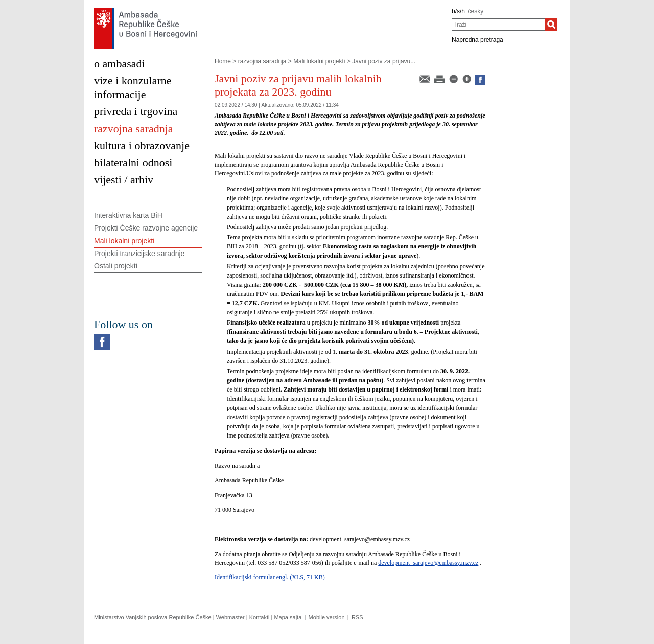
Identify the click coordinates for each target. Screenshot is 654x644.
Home (223, 61)
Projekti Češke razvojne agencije (146, 228)
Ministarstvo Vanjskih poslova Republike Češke (153, 617)
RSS (357, 617)
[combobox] (498, 25)
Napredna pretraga (477, 40)
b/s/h (458, 11)
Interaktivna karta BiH (128, 215)
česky (476, 11)
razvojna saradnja (262, 61)
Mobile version (327, 617)
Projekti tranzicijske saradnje (139, 254)
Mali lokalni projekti (319, 61)
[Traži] (551, 25)
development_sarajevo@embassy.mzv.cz (428, 563)
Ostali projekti (116, 266)
